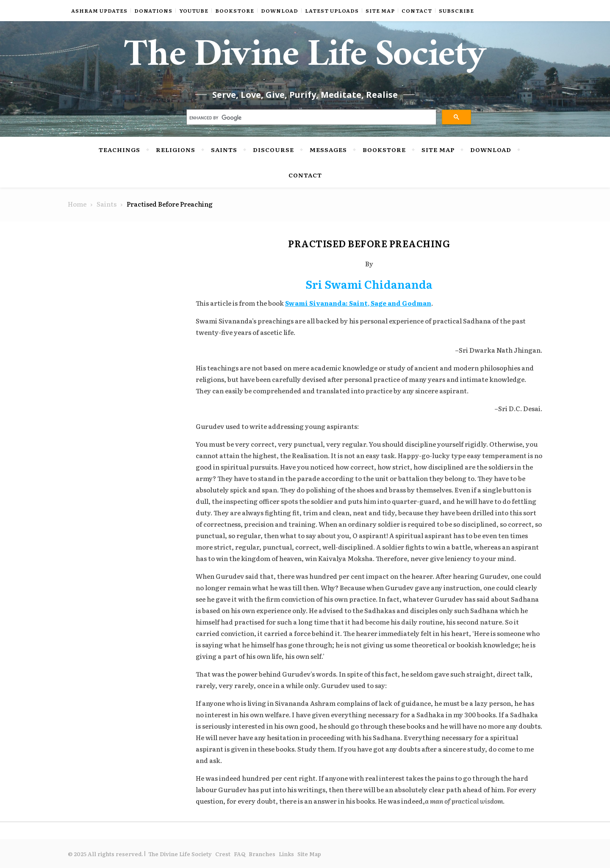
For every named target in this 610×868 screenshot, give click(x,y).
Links (286, 854)
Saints (224, 149)
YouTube (194, 11)
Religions (176, 149)
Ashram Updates (99, 11)
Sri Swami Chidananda (369, 284)
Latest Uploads (332, 11)
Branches (262, 854)
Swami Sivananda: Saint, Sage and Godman (358, 303)
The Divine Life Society (305, 59)
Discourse (273, 149)
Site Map (380, 11)
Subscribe (456, 11)
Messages (328, 149)
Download (280, 11)
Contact (417, 11)
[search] (311, 118)
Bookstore (235, 11)
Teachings (119, 149)
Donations (153, 11)
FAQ (240, 854)
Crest (223, 854)
